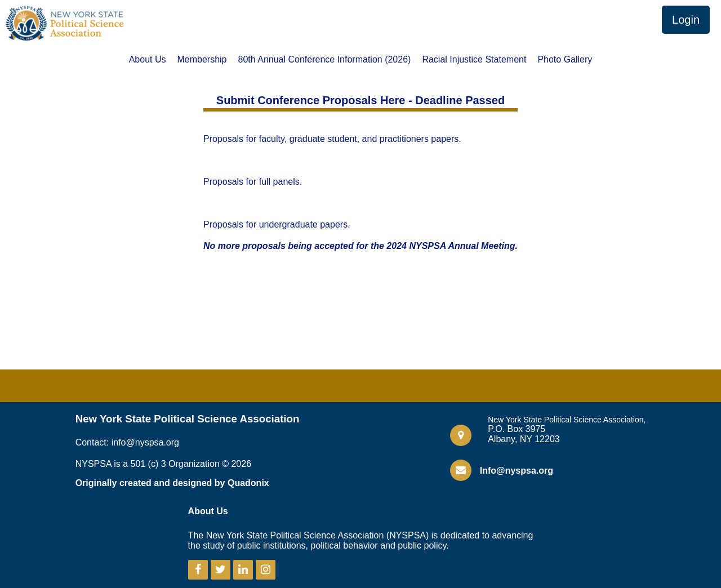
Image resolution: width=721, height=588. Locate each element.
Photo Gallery (565, 60)
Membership (202, 60)
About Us (148, 60)
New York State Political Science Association (188, 419)
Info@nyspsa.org (517, 471)
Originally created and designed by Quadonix (172, 483)
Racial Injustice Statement (474, 60)
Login (686, 20)
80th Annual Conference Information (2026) (325, 60)
